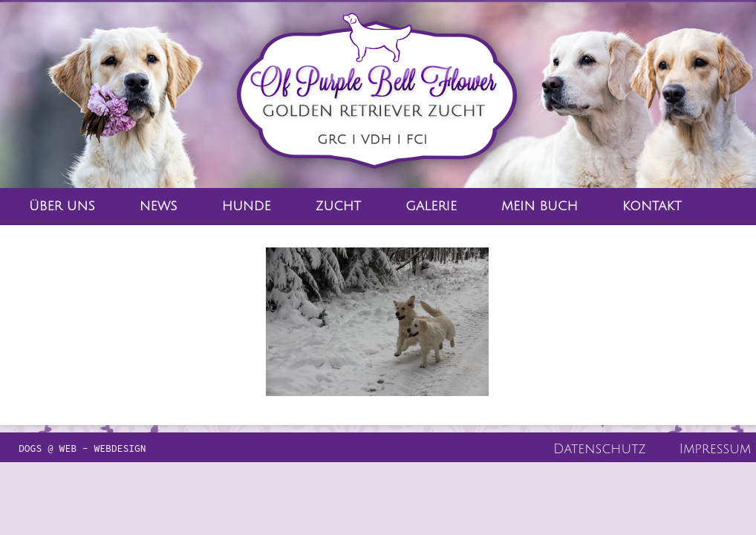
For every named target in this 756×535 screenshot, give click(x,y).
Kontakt (652, 206)
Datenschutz (600, 449)
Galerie (431, 206)
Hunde (247, 206)
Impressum (715, 449)
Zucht (338, 206)
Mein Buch (540, 206)
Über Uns (62, 206)
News (159, 206)
